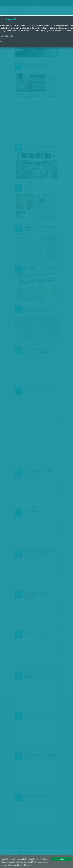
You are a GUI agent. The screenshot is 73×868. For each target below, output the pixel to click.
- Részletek (27, 865)
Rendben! (61, 859)
